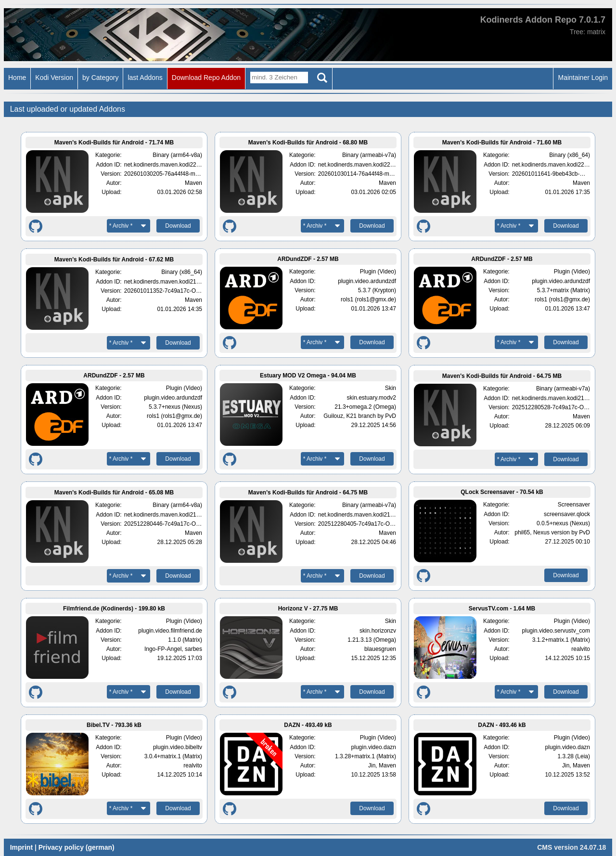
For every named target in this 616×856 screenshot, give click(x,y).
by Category (100, 78)
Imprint (21, 847)
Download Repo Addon (206, 78)
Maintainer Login (583, 78)
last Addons (145, 78)
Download (178, 226)
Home (17, 78)
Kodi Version (54, 78)
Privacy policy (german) (77, 847)
